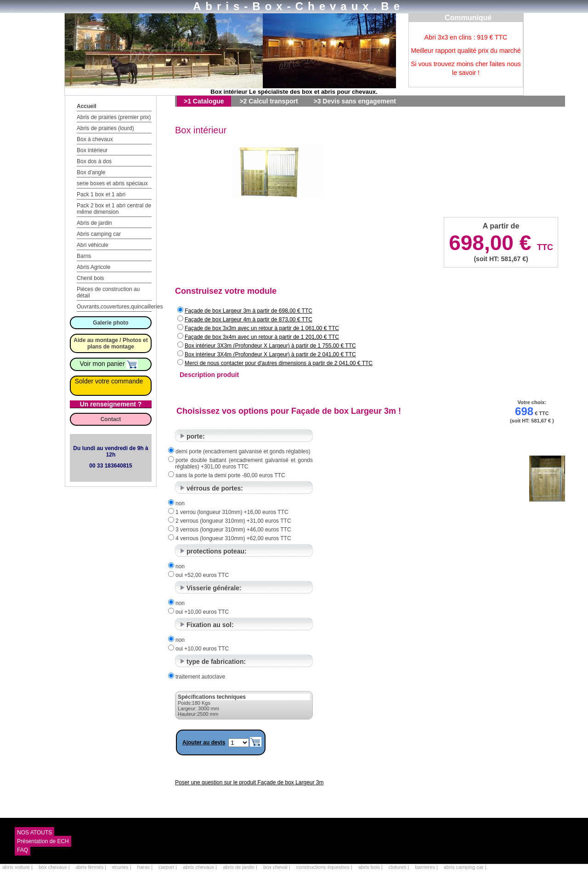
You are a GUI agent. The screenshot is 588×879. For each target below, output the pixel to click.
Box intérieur (92, 150)
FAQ (23, 850)
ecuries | (122, 867)
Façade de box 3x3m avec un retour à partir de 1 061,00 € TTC (262, 328)
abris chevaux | (201, 867)
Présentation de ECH (43, 841)
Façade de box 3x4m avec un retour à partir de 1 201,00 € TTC (262, 337)
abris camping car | (465, 867)
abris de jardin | (241, 867)
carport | (168, 867)
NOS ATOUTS (34, 833)
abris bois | (371, 867)
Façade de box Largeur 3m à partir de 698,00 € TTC (249, 311)
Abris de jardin (94, 223)
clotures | (400, 867)
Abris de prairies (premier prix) (114, 117)
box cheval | (277, 867)
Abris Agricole (93, 267)
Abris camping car (99, 234)
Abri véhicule (93, 245)
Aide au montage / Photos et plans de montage (110, 343)
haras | (146, 867)
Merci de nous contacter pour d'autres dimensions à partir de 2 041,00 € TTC (279, 363)
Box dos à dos (94, 161)
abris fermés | (92, 867)
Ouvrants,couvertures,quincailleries (120, 307)
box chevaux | (55, 867)
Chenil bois (90, 278)
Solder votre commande (109, 381)
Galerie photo (110, 323)
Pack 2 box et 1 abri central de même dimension (114, 209)
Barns (84, 256)
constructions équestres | (325, 867)
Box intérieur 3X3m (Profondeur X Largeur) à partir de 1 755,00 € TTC (270, 346)
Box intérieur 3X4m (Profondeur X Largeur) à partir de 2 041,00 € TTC (270, 354)
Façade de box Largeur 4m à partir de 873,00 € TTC (249, 320)
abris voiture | (18, 867)
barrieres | (427, 867)
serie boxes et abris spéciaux (112, 183)
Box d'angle (91, 172)
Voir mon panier (109, 364)
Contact (111, 419)
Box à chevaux (95, 139)
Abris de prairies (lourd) (105, 128)
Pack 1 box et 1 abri (101, 194)
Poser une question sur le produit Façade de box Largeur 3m (249, 782)
